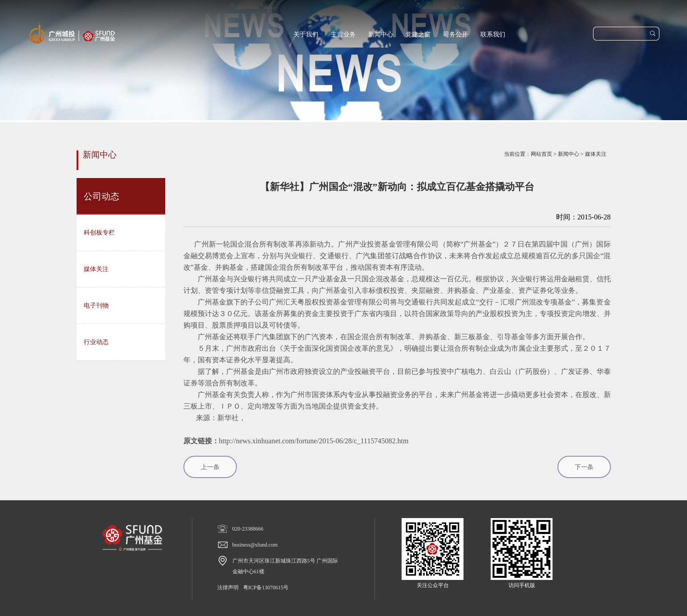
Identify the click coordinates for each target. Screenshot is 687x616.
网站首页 (541, 154)
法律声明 (228, 588)
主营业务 (343, 34)
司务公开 (455, 34)
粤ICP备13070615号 (266, 588)
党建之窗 (418, 34)
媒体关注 (596, 154)
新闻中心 (381, 34)
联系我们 (493, 34)
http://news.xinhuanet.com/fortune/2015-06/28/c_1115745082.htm (314, 441)
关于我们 (306, 34)
